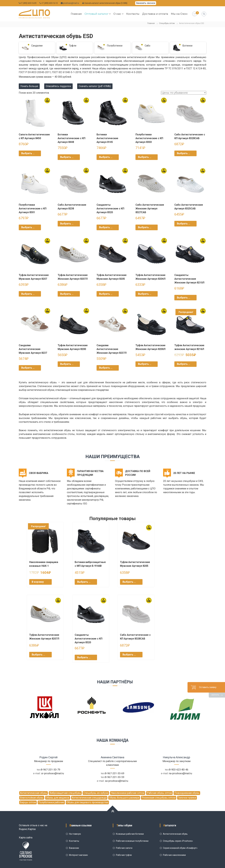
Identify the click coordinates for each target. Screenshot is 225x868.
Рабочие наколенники (174, 855)
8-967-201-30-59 (115, 777)
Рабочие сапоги (124, 848)
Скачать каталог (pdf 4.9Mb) (95, 86)
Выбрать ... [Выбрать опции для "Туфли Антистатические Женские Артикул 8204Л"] (145, 294)
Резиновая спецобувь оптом (159, 798)
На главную (75, 834)
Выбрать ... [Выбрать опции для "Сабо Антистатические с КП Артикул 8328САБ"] (184, 153)
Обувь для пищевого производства (87, 802)
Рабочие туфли (124, 855)
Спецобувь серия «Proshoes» (178, 841)
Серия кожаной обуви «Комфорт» (180, 848)
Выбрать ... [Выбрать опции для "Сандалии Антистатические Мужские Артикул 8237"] (28, 368)
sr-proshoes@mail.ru (52, 773)
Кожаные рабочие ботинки (130, 834)
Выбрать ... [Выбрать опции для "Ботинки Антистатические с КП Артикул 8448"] (67, 157)
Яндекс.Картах (27, 829)
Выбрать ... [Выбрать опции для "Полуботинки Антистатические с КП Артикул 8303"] (145, 157)
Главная (76, 14)
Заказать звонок (146, 3)
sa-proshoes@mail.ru (116, 781)
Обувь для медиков (58, 798)
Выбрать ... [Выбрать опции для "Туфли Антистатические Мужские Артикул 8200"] (67, 364)
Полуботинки (115, 46)
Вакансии (74, 848)
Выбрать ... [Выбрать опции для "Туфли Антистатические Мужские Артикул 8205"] (106, 294)
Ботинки (187, 46)
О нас (117, 14)
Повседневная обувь (187, 793)
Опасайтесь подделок (58, 86)
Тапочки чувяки (187, 798)
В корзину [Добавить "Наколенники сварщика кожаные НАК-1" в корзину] (38, 582)
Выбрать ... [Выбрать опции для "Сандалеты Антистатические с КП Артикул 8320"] (106, 227)
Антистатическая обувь (34, 793)
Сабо (147, 46)
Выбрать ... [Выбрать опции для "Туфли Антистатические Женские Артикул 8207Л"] (67, 294)
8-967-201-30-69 (115, 773)
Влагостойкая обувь (32, 798)
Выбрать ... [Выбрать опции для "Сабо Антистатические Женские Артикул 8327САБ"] (145, 227)
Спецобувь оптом (167, 23)
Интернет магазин (78, 855)
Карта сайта (26, 838)
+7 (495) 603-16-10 (50, 3)
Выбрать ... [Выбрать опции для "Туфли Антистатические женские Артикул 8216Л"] (184, 364)
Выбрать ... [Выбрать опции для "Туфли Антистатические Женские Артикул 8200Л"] (145, 364)
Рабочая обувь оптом (159, 793)
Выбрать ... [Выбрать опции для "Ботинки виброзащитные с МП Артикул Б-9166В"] (84, 582)
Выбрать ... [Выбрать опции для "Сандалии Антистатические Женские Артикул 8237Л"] (106, 368)
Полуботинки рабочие (51, 802)
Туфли (73, 46)
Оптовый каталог (96, 14)
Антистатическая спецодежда (89, 798)
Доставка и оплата (155, 14)
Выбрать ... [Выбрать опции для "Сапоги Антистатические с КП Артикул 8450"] (28, 153)
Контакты (133, 14)
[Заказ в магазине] (184, 93)
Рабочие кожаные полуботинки (132, 841)
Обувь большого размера (124, 798)
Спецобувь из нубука (96, 793)
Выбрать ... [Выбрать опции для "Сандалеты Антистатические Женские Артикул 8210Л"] (184, 298)
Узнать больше (29, 86)
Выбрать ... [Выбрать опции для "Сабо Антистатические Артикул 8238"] (67, 224)
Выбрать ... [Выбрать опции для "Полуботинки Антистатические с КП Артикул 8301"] (28, 227)
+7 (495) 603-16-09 (28, 3)
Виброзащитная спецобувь (65, 793)
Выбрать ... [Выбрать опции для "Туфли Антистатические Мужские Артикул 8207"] (28, 294)
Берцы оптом (28, 802)
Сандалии (37, 46)
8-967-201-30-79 (51, 770)
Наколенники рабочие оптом (128, 793)
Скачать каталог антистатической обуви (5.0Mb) (106, 3)
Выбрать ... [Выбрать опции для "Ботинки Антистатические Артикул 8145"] (106, 157)
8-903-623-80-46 (179, 770)
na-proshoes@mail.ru (180, 773)
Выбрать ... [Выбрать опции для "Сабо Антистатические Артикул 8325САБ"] (184, 224)
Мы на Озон (179, 14)
